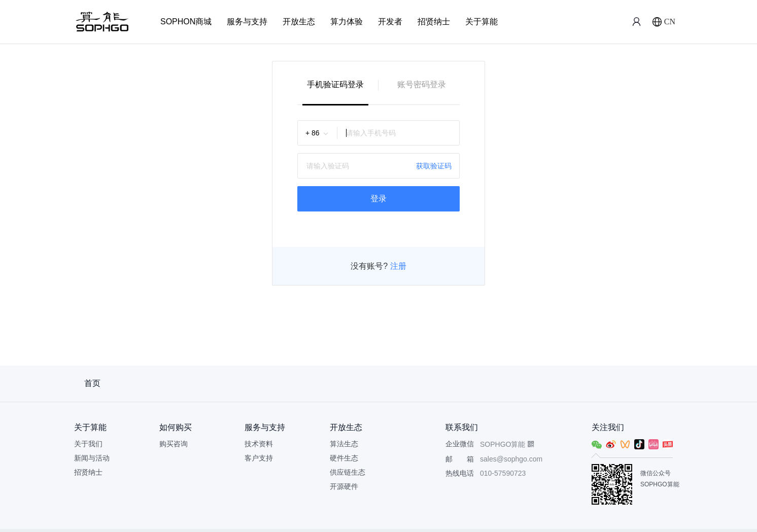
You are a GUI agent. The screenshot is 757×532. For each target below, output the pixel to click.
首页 (92, 383)
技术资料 (259, 444)
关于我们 (88, 444)
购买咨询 (174, 444)
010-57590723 (503, 473)
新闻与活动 (92, 458)
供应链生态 (348, 472)
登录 (378, 199)
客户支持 (259, 458)
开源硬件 (344, 486)
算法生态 (344, 444)
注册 (397, 266)
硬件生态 (344, 458)
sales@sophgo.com (511, 459)
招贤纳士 (434, 22)
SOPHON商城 (186, 22)
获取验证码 (434, 166)
